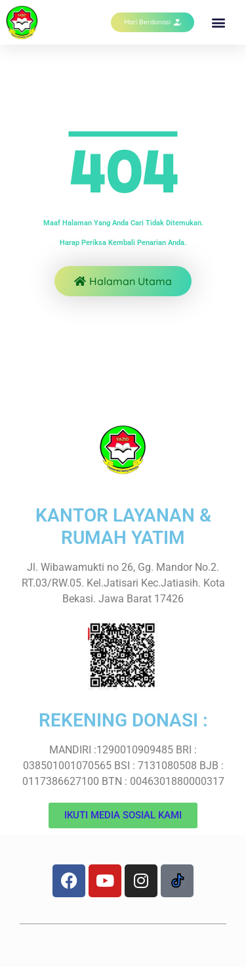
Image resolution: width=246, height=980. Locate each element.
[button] (219, 23)
